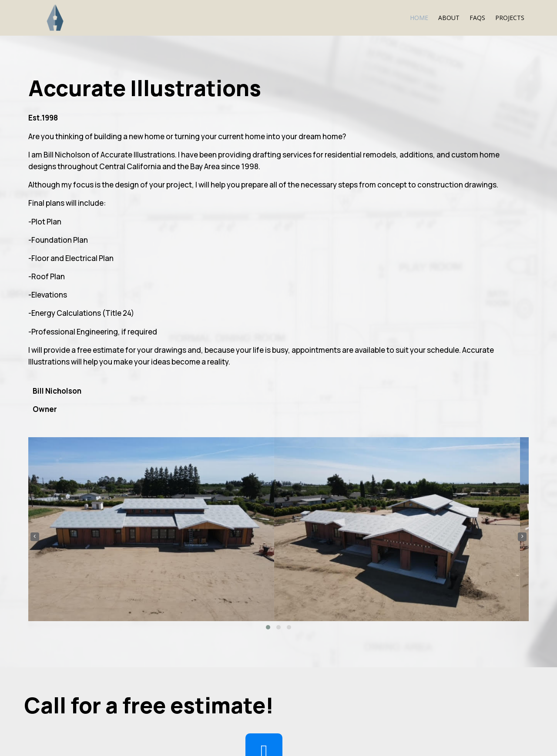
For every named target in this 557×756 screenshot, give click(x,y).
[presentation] (289, 171)
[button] (396, 261)
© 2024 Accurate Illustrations (95, 732)
